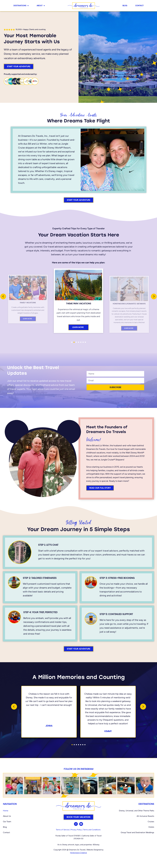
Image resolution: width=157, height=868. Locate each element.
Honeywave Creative (78, 853)
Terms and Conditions (92, 830)
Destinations (21, 6)
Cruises (151, 822)
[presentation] (3, 296)
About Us (7, 816)
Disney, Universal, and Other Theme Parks (136, 811)
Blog (125, 6)
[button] (72, 342)
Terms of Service (63, 830)
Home (6, 811)
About (41, 6)
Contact (139, 6)
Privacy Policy (76, 830)
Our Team (7, 822)
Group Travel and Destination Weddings (137, 832)
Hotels (151, 827)
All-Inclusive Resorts (145, 816)
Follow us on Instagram (78, 769)
